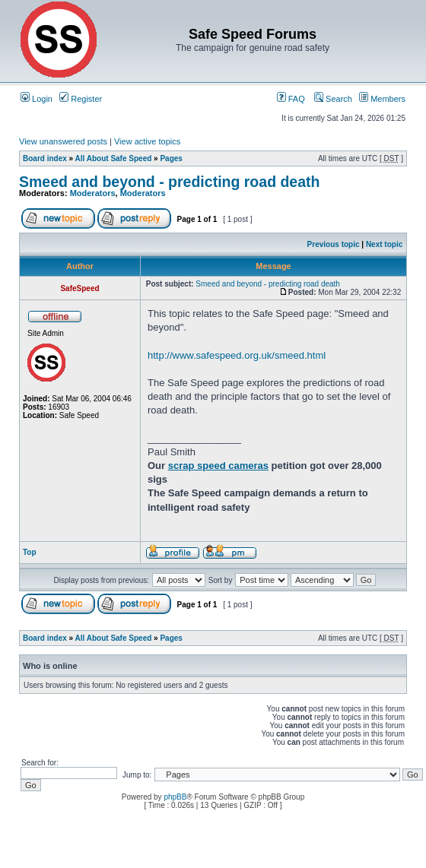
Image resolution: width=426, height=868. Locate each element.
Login (37, 99)
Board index (45, 158)
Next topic (384, 244)
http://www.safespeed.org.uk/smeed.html (237, 355)
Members (382, 99)
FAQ (291, 99)
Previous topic (334, 244)
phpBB (175, 797)
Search (333, 99)
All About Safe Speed (114, 158)
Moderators (93, 193)
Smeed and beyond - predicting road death (169, 182)
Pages (171, 158)
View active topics (147, 141)
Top (30, 552)
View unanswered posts (63, 141)
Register (81, 99)
